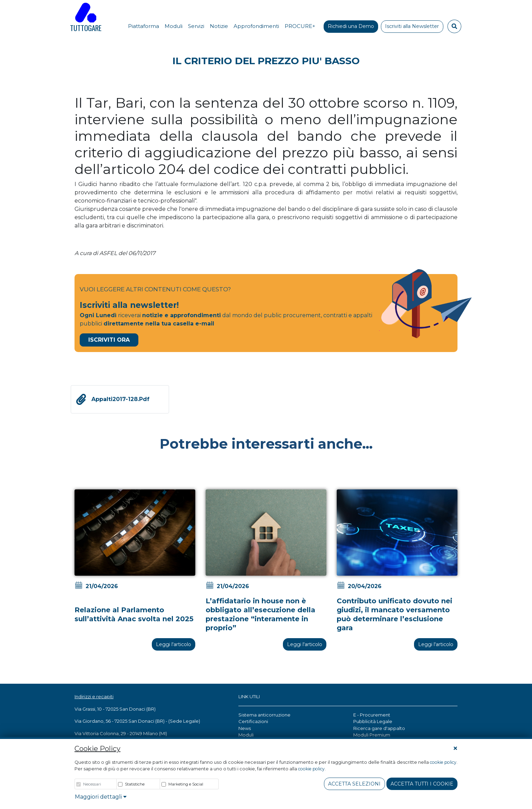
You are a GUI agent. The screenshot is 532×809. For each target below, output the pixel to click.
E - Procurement (372, 715)
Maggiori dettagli (101, 797)
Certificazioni (253, 721)
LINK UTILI (249, 696)
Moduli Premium (372, 735)
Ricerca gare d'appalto (379, 728)
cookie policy (443, 762)
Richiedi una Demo (351, 26)
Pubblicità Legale (373, 721)
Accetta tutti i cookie (422, 784)
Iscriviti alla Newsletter (412, 26)
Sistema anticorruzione (264, 715)
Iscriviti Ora (109, 340)
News (245, 728)
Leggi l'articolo (174, 644)
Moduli (246, 735)
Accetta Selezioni (354, 784)
